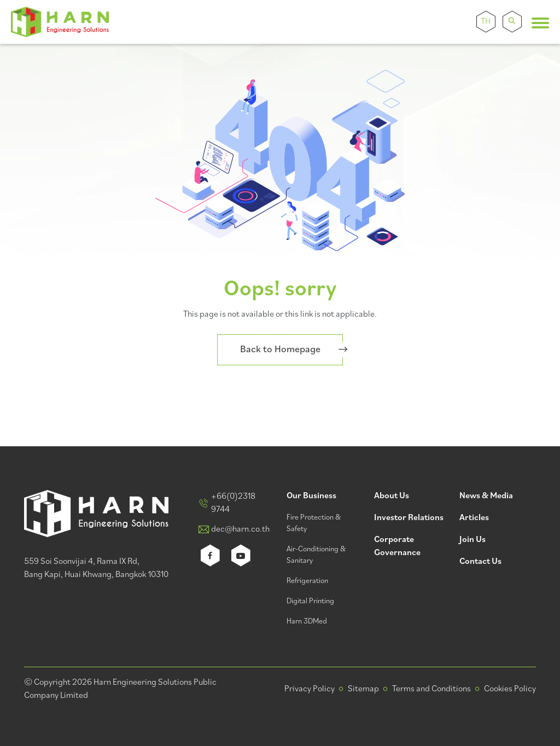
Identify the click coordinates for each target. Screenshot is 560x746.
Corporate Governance (397, 547)
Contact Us (480, 562)
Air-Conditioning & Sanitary (316, 555)
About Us (392, 496)
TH (486, 22)
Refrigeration (307, 581)
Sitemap (363, 689)
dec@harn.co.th (240, 529)
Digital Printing (310, 601)
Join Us (472, 540)
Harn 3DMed (307, 622)
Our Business (311, 496)
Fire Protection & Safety (314, 523)
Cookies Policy (510, 689)
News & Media (486, 496)
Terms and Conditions (431, 689)
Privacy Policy (310, 689)
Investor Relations (409, 518)
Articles (474, 518)
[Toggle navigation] (540, 23)
